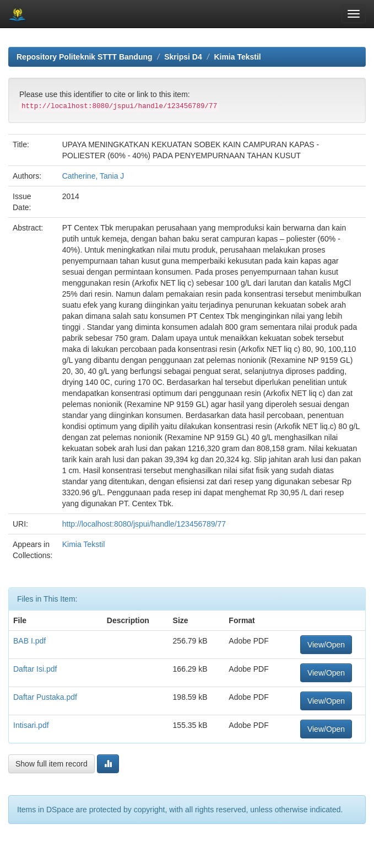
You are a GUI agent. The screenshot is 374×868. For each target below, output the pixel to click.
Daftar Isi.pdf (35, 669)
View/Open (326, 645)
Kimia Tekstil (237, 57)
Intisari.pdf (31, 725)
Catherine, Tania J (93, 176)
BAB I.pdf (29, 641)
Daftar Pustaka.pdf (45, 697)
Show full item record (52, 764)
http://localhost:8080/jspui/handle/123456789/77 (144, 524)
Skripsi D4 (183, 57)
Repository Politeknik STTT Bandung (85, 57)
